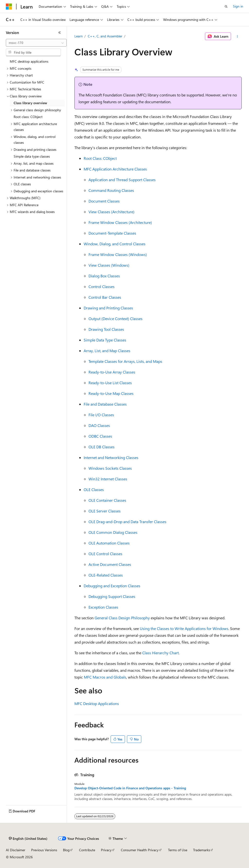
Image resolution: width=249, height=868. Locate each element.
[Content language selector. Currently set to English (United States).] (28, 839)
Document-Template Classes (112, 233)
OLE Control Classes (105, 554)
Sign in (238, 6)
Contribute (87, 850)
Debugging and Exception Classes (112, 586)
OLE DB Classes (102, 447)
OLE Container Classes (107, 500)
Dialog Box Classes (104, 276)
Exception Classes (103, 607)
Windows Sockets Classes (110, 468)
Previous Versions (44, 850)
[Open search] (226, 7)
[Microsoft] (9, 7)
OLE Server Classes (105, 511)
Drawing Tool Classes (106, 329)
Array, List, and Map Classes (107, 351)
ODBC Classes (100, 436)
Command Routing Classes (111, 190)
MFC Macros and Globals (105, 677)
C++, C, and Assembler (105, 36)
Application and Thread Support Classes (122, 180)
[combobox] (36, 43)
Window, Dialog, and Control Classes (115, 244)
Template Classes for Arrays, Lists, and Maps (125, 361)
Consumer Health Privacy (140, 850)
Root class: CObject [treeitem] (28, 117)
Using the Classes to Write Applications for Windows (184, 628)
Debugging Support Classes (112, 596)
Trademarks (202, 850)
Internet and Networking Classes (111, 457)
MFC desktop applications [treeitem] (29, 61)
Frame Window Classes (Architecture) (120, 222)
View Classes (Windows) (109, 265)
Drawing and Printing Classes (108, 308)
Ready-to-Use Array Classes (112, 372)
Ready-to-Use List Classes (110, 383)
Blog (66, 850)
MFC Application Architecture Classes (115, 169)
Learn (79, 36)
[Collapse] (60, 33)
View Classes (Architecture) (111, 212)
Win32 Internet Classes (108, 479)
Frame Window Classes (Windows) (118, 254)
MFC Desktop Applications (97, 703)
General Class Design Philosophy (122, 618)
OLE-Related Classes (106, 575)
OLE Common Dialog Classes (113, 532)
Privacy (106, 850)
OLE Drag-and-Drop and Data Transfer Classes (127, 522)
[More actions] (237, 36)
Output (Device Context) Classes (116, 319)
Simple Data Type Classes (105, 340)
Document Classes (104, 201)
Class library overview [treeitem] (30, 103)
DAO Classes (99, 425)
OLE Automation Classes (109, 543)
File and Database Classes (105, 404)
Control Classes (102, 286)
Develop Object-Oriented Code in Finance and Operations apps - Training (130, 788)
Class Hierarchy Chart (160, 653)
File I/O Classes (101, 415)
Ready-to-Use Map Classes (111, 393)
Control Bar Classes (105, 297)
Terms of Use (178, 850)
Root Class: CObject (100, 158)
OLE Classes (94, 489)
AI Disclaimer (16, 850)
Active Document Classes (110, 564)
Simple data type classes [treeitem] (32, 156)
